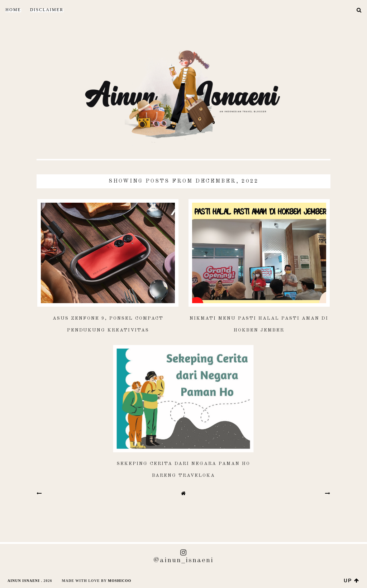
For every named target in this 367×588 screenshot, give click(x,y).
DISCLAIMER (47, 10)
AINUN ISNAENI (24, 581)
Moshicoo (120, 581)
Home (13, 10)
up (352, 580)
